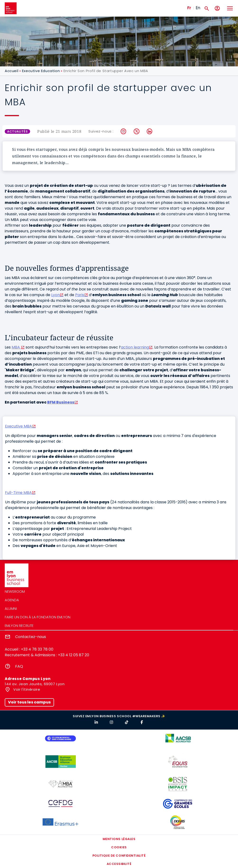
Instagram (124, 131)
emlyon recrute (19, 626)
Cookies (119, 847)
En (198, 8)
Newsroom (15, 591)
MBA (16, 347)
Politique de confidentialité (119, 856)
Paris (80, 295)
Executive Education (41, 71)
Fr (189, 8)
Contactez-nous (31, 637)
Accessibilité (119, 864)
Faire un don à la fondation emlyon (38, 617)
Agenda (12, 600)
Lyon (55, 295)
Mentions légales (119, 839)
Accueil (11, 71)
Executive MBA (18, 426)
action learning (135, 347)
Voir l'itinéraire (26, 689)
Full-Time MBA (18, 493)
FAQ (19, 666)
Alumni (11, 609)
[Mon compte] (217, 8)
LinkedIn (150, 131)
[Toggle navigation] (230, 8)
